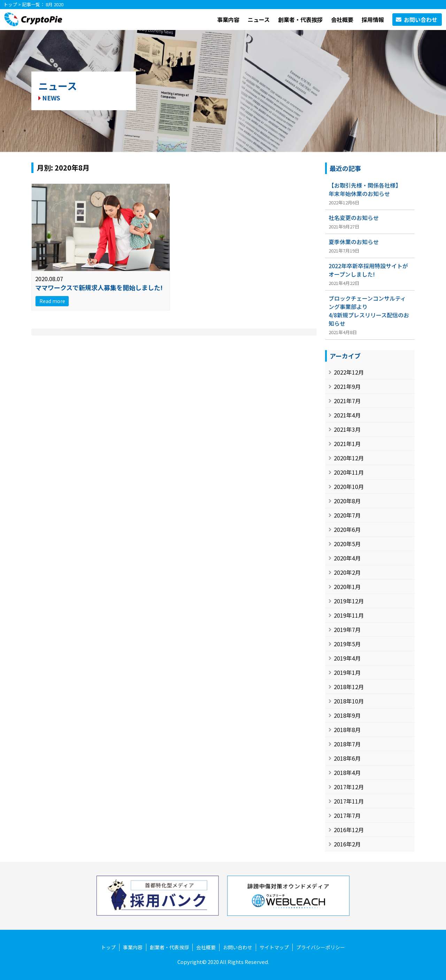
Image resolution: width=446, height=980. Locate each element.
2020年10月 (349, 487)
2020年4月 (347, 558)
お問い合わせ (238, 947)
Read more (52, 301)
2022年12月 (349, 372)
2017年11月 (349, 801)
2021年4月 (347, 415)
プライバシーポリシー (321, 947)
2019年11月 (349, 615)
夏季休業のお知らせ (354, 242)
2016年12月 (349, 830)
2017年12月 (349, 787)
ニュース (259, 20)
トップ (10, 4)
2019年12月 (349, 601)
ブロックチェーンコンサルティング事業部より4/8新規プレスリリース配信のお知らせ (369, 311)
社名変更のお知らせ (354, 218)
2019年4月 (347, 658)
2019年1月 (347, 672)
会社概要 (342, 20)
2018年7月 (347, 744)
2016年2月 (347, 844)
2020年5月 (347, 544)
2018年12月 (349, 687)
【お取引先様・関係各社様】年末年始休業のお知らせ (365, 189)
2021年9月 (347, 386)
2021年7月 (347, 401)
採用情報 (373, 20)
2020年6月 (347, 529)
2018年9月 (347, 715)
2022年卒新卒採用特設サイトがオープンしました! (368, 270)
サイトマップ (274, 947)
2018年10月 (349, 701)
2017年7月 (347, 815)
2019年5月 (347, 644)
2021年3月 (347, 429)
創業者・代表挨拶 (300, 20)
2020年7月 (347, 515)
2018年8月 (347, 730)
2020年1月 (347, 587)
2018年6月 (347, 758)
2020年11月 (349, 472)
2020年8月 (347, 501)
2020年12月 (349, 458)
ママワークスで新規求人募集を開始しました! (99, 287)
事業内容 (228, 20)
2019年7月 (347, 630)
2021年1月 (347, 444)
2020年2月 (347, 572)
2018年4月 (347, 772)
